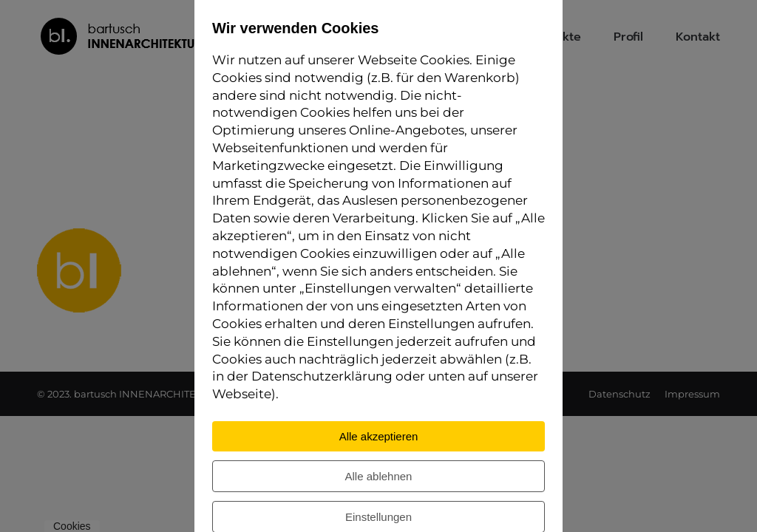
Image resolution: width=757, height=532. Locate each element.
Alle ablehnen (379, 476)
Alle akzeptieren (379, 436)
